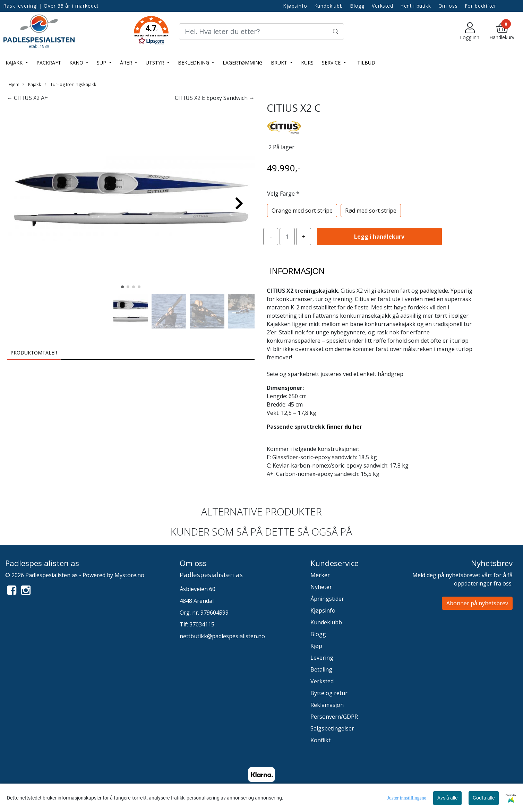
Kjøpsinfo (295, 6)
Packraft (49, 63)
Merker (320, 575)
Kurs (307, 63)
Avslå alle (447, 798)
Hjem (14, 84)
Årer (127, 63)
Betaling (321, 669)
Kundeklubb (329, 6)
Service (332, 63)
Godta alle (484, 798)
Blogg (357, 6)
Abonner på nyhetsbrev (477, 603)
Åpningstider (327, 599)
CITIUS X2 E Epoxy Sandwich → (215, 98)
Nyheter (321, 587)
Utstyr (156, 63)
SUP (102, 63)
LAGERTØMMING (243, 63)
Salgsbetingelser (332, 728)
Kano (77, 63)
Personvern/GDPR (334, 717)
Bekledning (194, 63)
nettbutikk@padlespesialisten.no (222, 636)
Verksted (383, 6)
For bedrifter (481, 6)
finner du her (344, 427)
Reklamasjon (327, 705)
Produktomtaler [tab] (34, 353)
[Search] (261, 32)
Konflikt (320, 740)
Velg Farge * (283, 194)
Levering (322, 658)
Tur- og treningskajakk (71, 84)
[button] (151, 32)
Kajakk (15, 63)
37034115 (202, 624)
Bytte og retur (329, 693)
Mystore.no (129, 575)
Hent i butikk (416, 6)
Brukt (280, 63)
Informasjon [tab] (297, 271)
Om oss (448, 6)
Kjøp (316, 646)
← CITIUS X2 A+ (27, 98)
